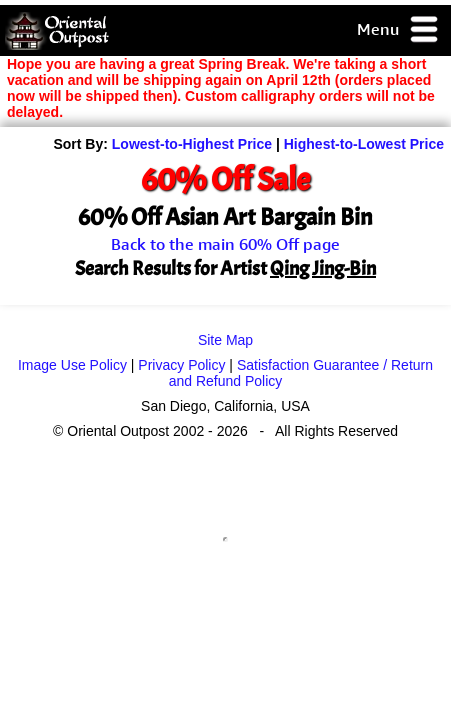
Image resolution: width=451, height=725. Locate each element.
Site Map (225, 340)
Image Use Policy (72, 365)
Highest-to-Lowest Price (364, 144)
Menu (398, 30)
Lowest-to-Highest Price (192, 144)
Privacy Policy (181, 365)
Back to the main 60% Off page (225, 244)
